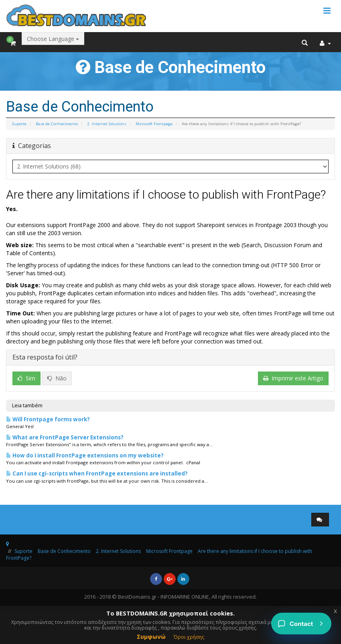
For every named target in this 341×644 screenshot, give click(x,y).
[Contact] (301, 624)
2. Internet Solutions (107, 124)
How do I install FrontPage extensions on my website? (85, 455)
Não (57, 378)
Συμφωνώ (151, 637)
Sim (26, 378)
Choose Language (53, 39)
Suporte (19, 124)
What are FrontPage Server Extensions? (65, 437)
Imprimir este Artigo (293, 378)
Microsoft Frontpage (154, 124)
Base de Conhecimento (57, 124)
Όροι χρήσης (189, 637)
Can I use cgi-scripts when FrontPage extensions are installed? (97, 473)
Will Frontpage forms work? (48, 419)
